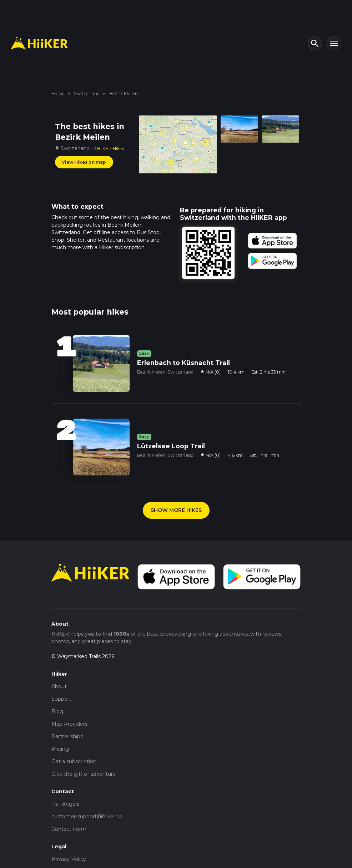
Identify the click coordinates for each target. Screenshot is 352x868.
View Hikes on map (84, 162)
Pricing (60, 749)
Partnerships (67, 736)
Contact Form (69, 829)
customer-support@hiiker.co (87, 817)
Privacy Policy (69, 859)
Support (61, 699)
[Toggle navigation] (334, 43)
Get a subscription (74, 761)
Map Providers (69, 724)
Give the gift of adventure (84, 774)
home (58, 93)
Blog (57, 711)
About (59, 686)
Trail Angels (65, 804)
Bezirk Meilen (124, 93)
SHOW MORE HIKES (176, 510)
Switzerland (87, 93)
